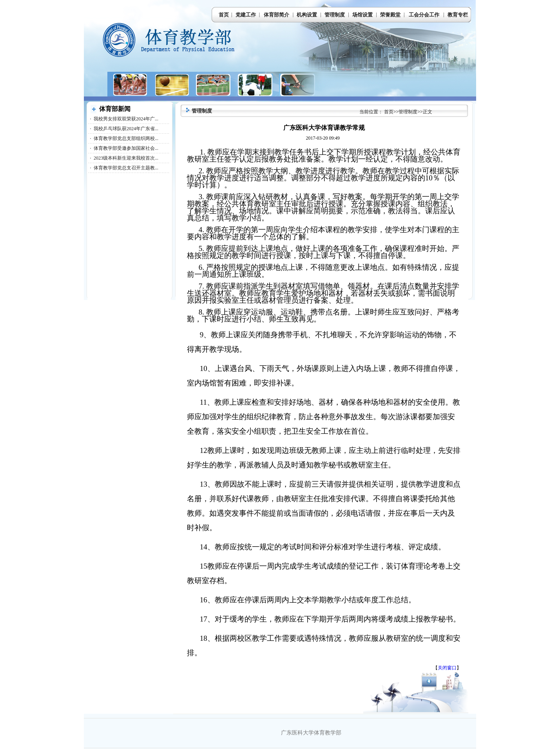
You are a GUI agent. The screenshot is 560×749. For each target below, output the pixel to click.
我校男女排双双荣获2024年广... (126, 119)
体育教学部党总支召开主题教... (126, 168)
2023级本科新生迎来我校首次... (126, 158)
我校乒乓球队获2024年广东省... (126, 129)
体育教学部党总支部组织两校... (126, 138)
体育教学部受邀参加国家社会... (126, 148)
